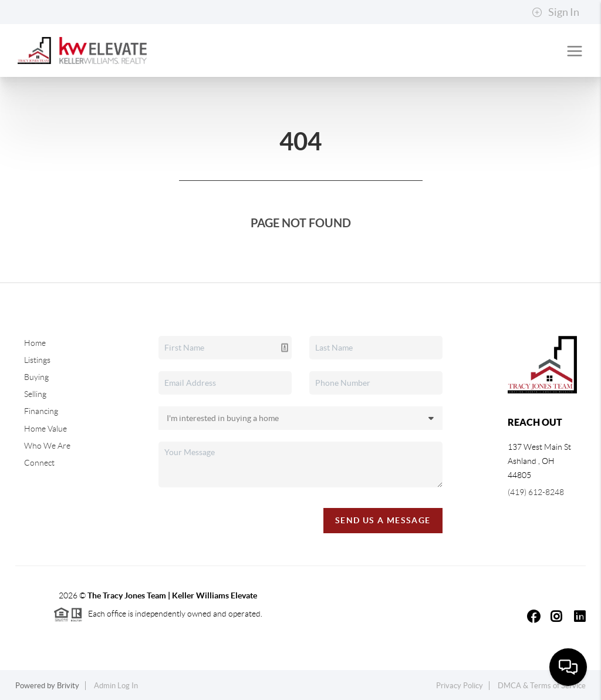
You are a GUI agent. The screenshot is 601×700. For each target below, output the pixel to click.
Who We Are (47, 446)
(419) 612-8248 (536, 492)
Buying (36, 377)
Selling (35, 394)
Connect (39, 463)
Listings (37, 360)
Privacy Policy (460, 686)
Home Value (45, 429)
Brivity (68, 686)
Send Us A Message (383, 520)
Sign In (556, 12)
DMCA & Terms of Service (542, 686)
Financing (41, 411)
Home (35, 343)
